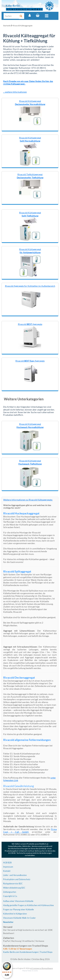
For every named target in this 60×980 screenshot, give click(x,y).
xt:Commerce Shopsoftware (41, 968)
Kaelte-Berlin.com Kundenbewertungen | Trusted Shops (28, 952)
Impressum (8, 867)
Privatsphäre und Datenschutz (17, 879)
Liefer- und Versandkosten (15, 875)
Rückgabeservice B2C (13, 884)
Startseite (7, 26)
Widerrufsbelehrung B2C (14, 888)
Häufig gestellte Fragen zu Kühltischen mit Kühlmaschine (28, 905)
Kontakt (7, 871)
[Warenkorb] (38, 15)
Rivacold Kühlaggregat (30, 103)
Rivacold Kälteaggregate (23, 26)
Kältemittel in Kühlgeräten (15, 914)
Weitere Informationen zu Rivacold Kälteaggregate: (28, 500)
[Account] (30, 15)
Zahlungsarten (10, 892)
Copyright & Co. (10, 896)
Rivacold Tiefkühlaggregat (30, 176)
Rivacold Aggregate (30, 324)
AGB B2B (7, 863)
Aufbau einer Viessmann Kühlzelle (18, 901)
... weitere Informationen (15, 92)
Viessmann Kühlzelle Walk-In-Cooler (19, 918)
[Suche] (11, 16)
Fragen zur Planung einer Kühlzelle (18, 909)
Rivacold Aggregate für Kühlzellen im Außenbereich (30, 286)
